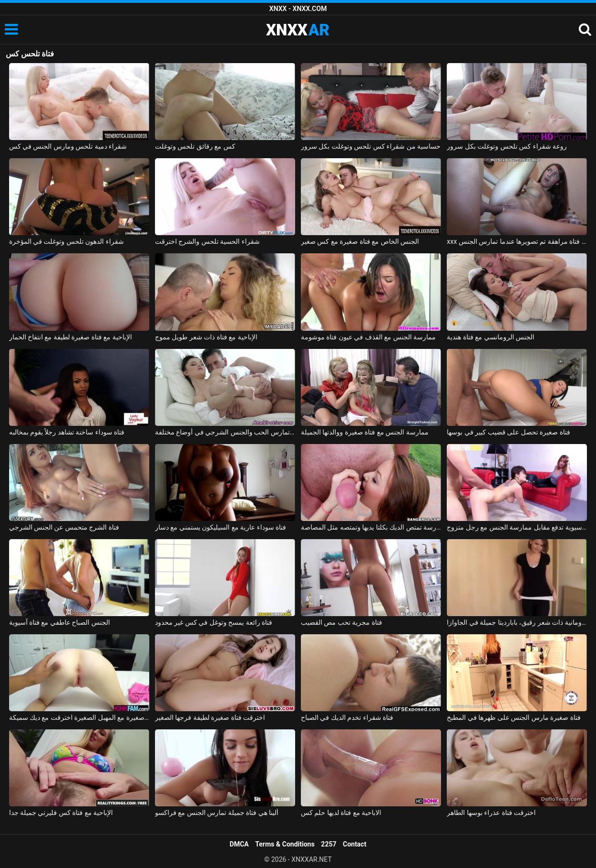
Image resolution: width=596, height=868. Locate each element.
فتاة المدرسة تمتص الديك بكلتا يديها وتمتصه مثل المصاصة (371, 527)
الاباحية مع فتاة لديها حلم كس (341, 813)
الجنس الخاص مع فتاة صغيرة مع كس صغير (360, 241)
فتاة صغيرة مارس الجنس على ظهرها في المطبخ (513, 717)
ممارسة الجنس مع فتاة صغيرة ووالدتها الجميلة (365, 432)
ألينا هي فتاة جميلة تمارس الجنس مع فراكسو (217, 813)
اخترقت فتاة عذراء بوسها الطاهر (491, 813)
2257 (329, 844)
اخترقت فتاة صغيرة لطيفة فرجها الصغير (210, 717)
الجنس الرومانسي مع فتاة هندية (491, 337)
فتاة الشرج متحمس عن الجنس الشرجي (64, 527)
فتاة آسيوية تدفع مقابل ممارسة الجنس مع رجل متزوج (517, 527)
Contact (355, 844)
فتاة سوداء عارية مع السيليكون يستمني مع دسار (221, 527)
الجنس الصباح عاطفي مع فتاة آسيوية (60, 622)
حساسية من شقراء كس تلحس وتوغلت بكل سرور (371, 146)
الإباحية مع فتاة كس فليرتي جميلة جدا (61, 813)
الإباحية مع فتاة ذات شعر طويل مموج (206, 337)
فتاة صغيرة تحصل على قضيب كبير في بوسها (508, 432)
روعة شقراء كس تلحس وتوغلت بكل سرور (507, 146)
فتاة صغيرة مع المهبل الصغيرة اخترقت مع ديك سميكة (79, 717)
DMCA (239, 844)
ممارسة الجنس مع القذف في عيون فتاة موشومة (368, 337)
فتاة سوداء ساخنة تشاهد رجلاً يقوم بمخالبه (67, 432)
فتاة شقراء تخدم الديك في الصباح (347, 717)
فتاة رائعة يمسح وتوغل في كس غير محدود (214, 622)
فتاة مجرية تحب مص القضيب (342, 622)
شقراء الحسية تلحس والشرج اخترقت (207, 241)
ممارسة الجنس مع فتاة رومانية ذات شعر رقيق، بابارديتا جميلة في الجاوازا (517, 622)
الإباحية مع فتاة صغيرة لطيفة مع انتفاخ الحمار (71, 337)
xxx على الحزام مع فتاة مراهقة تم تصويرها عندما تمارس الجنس (517, 241)
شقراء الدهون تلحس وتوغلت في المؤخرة (66, 241)
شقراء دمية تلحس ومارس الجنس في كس (68, 146)
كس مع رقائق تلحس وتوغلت (195, 146)
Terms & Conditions (285, 844)
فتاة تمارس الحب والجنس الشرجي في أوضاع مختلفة (225, 432)
